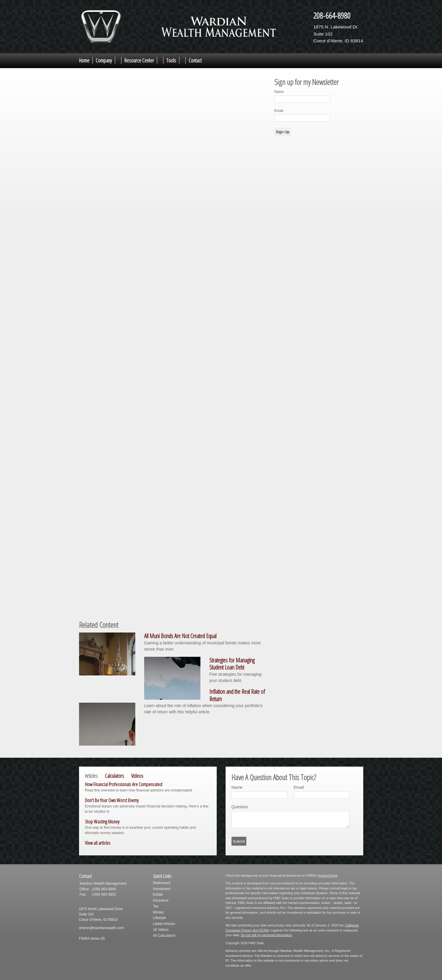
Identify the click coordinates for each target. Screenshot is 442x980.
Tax (156, 906)
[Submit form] (239, 841)
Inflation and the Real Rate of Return (237, 695)
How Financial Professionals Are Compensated (124, 784)
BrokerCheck (328, 876)
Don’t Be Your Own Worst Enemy (112, 800)
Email (279, 111)
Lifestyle (160, 918)
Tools (171, 60)
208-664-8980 (332, 15)
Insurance (161, 900)
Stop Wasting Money (102, 822)
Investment (162, 889)
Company (104, 60)
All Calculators (164, 936)
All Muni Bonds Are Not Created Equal (180, 636)
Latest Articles (164, 924)
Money (158, 912)
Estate (158, 894)
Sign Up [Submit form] (283, 132)
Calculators (114, 776)
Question (240, 807)
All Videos (161, 930)
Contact (195, 60)
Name (279, 92)
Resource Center (139, 60)
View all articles (98, 843)
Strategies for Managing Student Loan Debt (232, 664)
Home (84, 60)
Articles (91, 776)
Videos (137, 776)
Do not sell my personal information (266, 935)
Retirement (162, 883)
